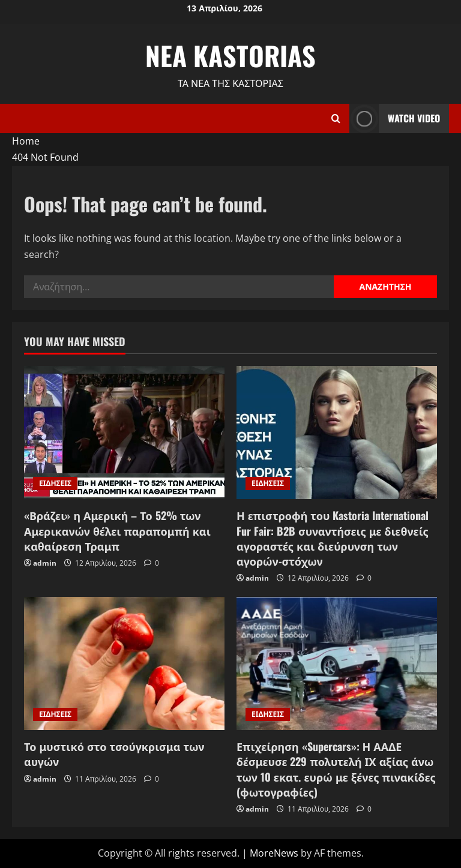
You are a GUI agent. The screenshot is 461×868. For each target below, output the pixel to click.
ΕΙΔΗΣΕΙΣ (55, 483)
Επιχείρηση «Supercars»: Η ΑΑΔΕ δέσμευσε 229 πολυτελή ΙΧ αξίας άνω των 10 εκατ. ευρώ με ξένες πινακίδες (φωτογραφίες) (336, 769)
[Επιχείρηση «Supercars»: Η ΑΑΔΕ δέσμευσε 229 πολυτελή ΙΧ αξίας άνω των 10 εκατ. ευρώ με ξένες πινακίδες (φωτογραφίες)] (337, 664)
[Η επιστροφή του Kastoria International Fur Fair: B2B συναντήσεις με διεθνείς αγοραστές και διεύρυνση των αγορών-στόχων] (337, 433)
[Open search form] (336, 118)
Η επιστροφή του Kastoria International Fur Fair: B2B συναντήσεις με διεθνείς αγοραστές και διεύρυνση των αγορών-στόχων (333, 538)
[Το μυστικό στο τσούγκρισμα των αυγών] (124, 664)
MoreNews (274, 853)
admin (45, 563)
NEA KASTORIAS (230, 55)
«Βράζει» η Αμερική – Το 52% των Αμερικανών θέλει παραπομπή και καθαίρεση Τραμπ (117, 530)
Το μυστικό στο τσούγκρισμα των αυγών (114, 754)
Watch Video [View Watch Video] (395, 118)
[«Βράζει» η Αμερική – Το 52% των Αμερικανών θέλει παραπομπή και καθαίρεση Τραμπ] (124, 433)
